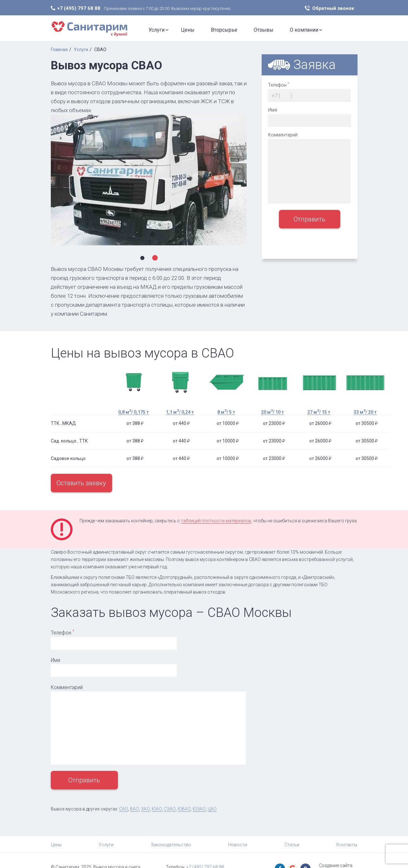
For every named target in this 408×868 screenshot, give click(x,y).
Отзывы (264, 30)
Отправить (309, 219)
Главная (59, 50)
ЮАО (157, 809)
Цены (188, 30)
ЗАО (145, 809)
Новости (238, 845)
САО (124, 809)
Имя (273, 110)
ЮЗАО (199, 809)
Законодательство (171, 845)
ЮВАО (184, 809)
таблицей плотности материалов (216, 521)
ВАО (135, 809)
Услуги (157, 30)
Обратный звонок (333, 8)
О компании (304, 30)
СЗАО (170, 809)
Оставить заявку (81, 483)
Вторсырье (224, 30)
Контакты (347, 845)
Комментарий (283, 135)
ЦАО (212, 809)
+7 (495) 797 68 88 (79, 8)
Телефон (279, 84)
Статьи (292, 845)
